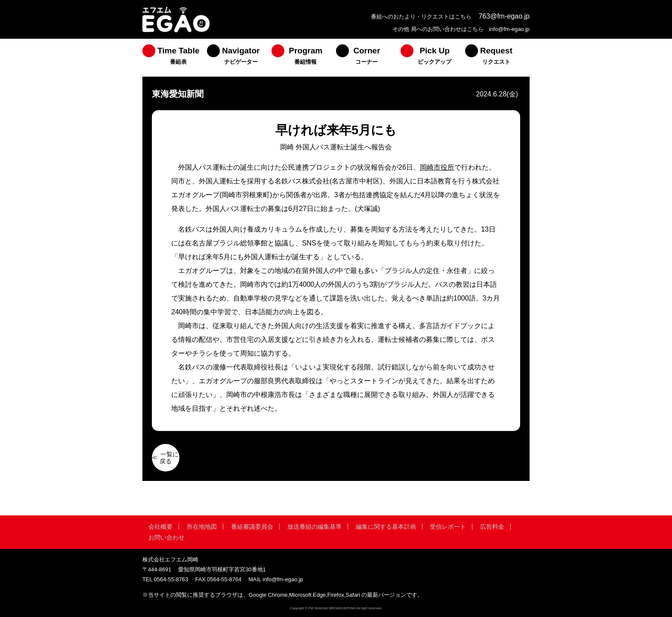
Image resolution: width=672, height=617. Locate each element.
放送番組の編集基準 (314, 527)
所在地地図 (202, 527)
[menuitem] (175, 58)
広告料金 (492, 527)
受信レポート (448, 527)
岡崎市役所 (437, 167)
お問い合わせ (166, 537)
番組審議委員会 (252, 527)
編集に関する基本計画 (386, 527)
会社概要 (160, 527)
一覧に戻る (169, 458)
